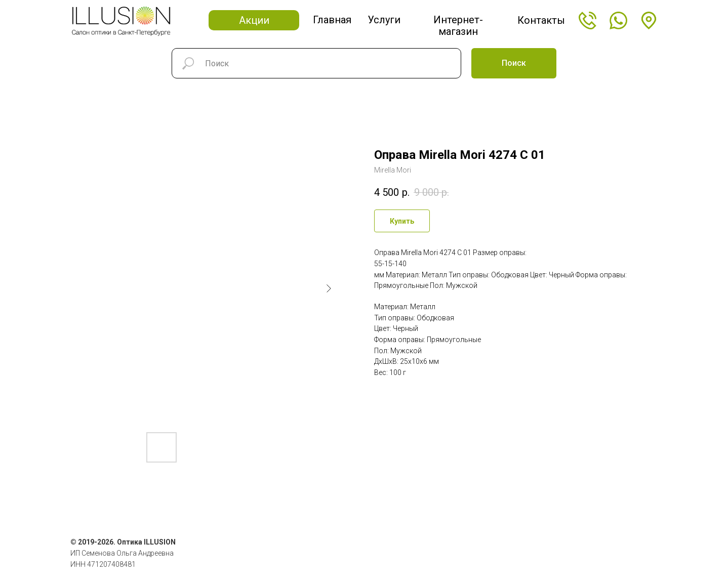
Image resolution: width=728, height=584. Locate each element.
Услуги (384, 20)
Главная (332, 20)
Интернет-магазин (458, 26)
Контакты (541, 20)
